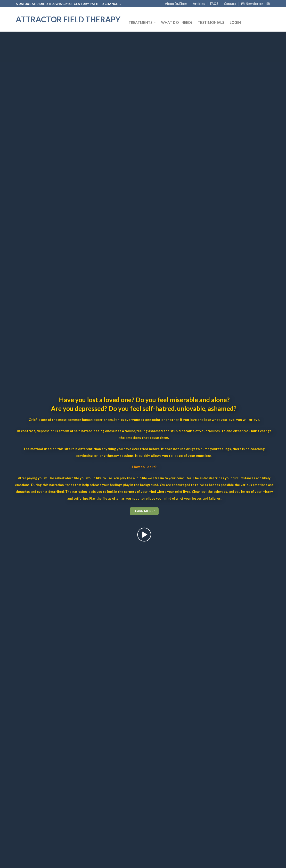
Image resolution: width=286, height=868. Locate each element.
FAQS (214, 4)
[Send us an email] (268, 4)
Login (235, 22)
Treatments (142, 22)
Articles (199, 4)
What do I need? (177, 22)
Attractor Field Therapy (68, 19)
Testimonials (211, 22)
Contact (230, 4)
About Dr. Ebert (176, 4)
